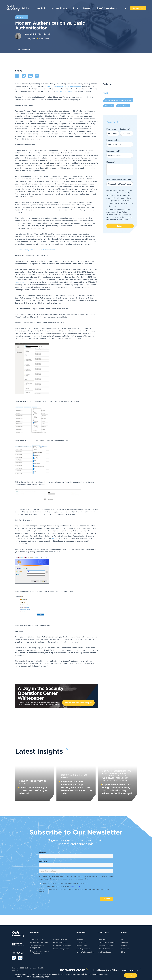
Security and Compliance (33, 781)
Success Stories (40, 8)
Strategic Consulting (106, 946)
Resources (125, 949)
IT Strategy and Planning (62, 946)
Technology (108, 84)
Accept (131, 975)
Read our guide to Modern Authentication (37, 250)
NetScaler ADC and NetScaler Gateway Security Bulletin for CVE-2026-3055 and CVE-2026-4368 (76, 787)
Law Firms (80, 939)
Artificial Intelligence (114, 771)
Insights (124, 780)
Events (75, 8)
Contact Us (138, 8)
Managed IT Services (38, 939)
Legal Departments (83, 949)
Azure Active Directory (65, 91)
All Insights (24, 49)
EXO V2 (55, 538)
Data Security (103, 939)
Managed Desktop (60, 939)
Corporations (81, 942)
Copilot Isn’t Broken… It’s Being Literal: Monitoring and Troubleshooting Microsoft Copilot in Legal (117, 789)
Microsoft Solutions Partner (106, 8)
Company (87, 8)
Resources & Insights (59, 8)
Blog (123, 952)
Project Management (61, 949)
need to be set (21, 282)
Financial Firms (81, 946)
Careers (124, 946)
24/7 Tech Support (105, 952)
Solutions (26, 8)
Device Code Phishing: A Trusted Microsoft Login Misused (33, 790)
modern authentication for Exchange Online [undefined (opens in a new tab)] (62, 86)
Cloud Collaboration (106, 949)
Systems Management (107, 942)
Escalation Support (60, 942)
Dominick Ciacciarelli (38, 34)
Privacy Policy (121, 212)
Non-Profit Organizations (85, 952)
